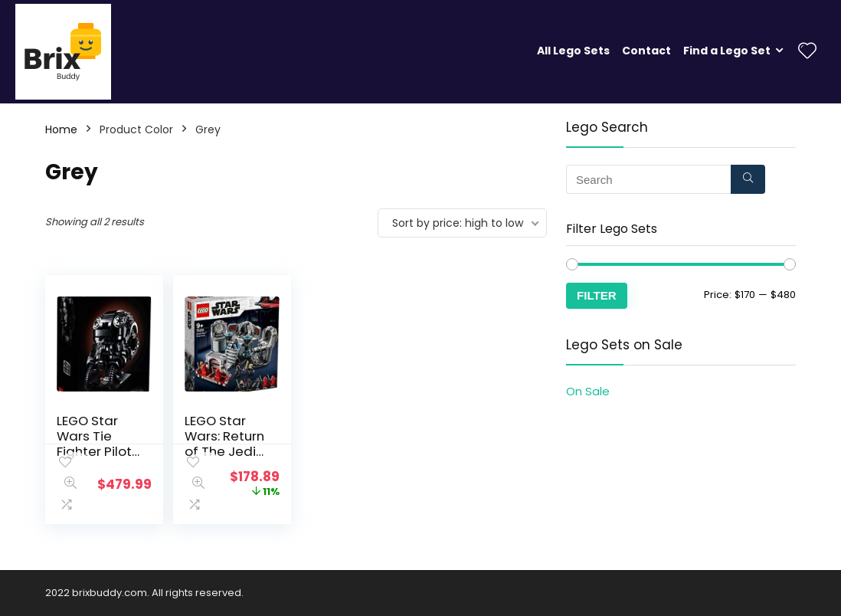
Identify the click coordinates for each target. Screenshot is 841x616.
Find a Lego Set (727, 51)
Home (61, 129)
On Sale (588, 391)
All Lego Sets (573, 51)
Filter (597, 295)
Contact (646, 51)
